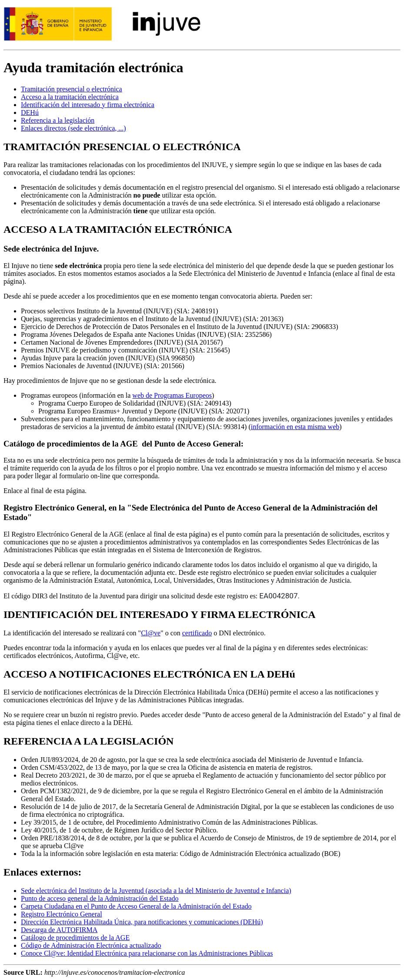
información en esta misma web (295, 427)
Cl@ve (151, 633)
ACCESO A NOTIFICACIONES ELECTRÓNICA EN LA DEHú (149, 674)
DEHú (30, 112)
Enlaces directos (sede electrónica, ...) (73, 128)
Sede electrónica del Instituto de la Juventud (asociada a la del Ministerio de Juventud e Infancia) (156, 891)
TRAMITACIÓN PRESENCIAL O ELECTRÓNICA (122, 147)
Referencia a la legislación (58, 120)
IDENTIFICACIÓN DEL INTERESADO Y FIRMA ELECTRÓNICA (160, 614)
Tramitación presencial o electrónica (72, 89)
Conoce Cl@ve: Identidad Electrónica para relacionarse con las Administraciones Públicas (147, 953)
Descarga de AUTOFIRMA (59, 930)
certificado (197, 633)
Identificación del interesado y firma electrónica (88, 105)
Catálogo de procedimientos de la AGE (75, 938)
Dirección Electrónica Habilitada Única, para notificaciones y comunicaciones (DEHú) (142, 922)
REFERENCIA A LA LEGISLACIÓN (88, 741)
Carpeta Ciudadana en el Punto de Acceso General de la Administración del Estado (136, 906)
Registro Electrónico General (62, 914)
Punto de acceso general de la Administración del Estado (100, 898)
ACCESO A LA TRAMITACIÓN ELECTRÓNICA (118, 229)
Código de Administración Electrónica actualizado (91, 945)
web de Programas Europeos (172, 395)
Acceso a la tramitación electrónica (70, 97)
